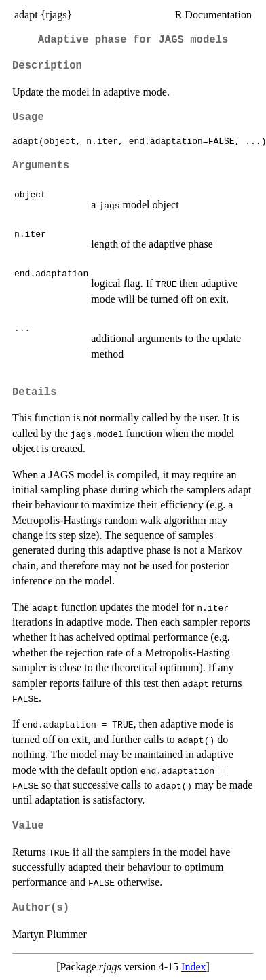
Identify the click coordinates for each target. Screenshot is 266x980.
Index (193, 967)
